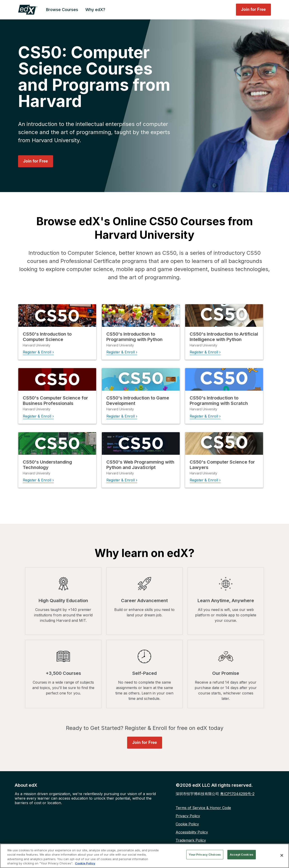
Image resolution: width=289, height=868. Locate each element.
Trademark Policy (191, 840)
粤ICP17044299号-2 (237, 793)
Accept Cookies (242, 854)
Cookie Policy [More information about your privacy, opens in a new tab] (85, 863)
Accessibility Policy (192, 832)
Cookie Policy (187, 824)
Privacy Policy (188, 815)
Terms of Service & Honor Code (203, 807)
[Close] (282, 855)
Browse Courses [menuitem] (62, 10)
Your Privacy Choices (205, 854)
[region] (144, 856)
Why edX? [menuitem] (95, 10)
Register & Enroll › (38, 352)
